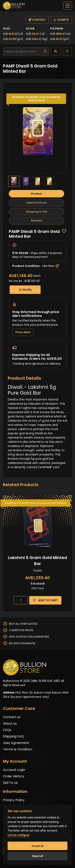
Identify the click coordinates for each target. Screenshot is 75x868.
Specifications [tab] (36, 203)
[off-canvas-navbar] (68, 6)
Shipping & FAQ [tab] (36, 212)
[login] (67, 51)
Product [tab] (37, 194)
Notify (25, 290)
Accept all (37, 846)
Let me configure (18, 835)
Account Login (14, 770)
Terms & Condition (18, 749)
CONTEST (37, 20)
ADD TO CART (45, 600)
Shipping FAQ (13, 736)
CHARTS (61, 20)
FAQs (7, 730)
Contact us (12, 717)
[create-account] (56, 51)
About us (10, 723)
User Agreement (16, 743)
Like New (51, 266)
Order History (14, 776)
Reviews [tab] (36, 220)
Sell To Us (10, 783)
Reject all (37, 856)
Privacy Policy (14, 800)
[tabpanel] (37, 299)
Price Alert (23, 332)
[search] (45, 51)
